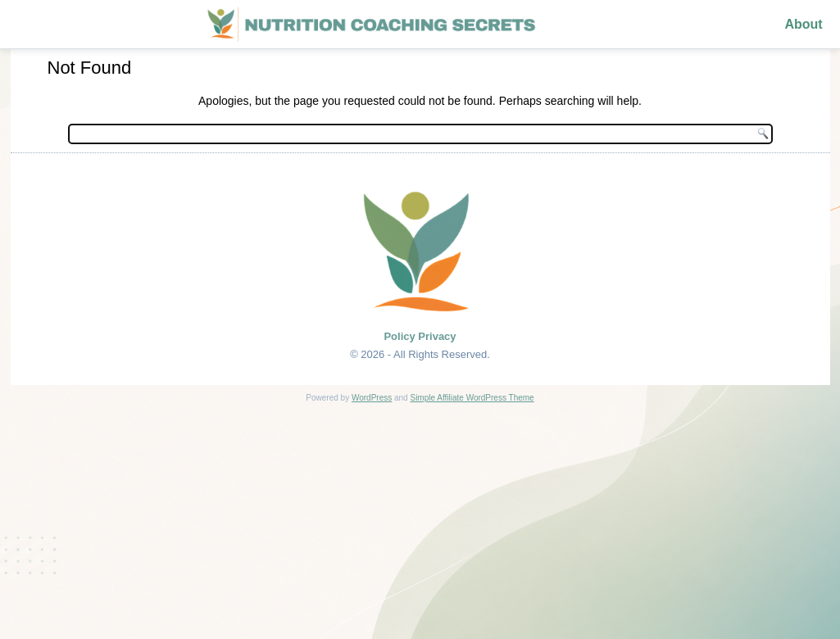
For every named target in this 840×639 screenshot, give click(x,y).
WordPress (372, 398)
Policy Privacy (420, 336)
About (803, 24)
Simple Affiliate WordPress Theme (472, 398)
